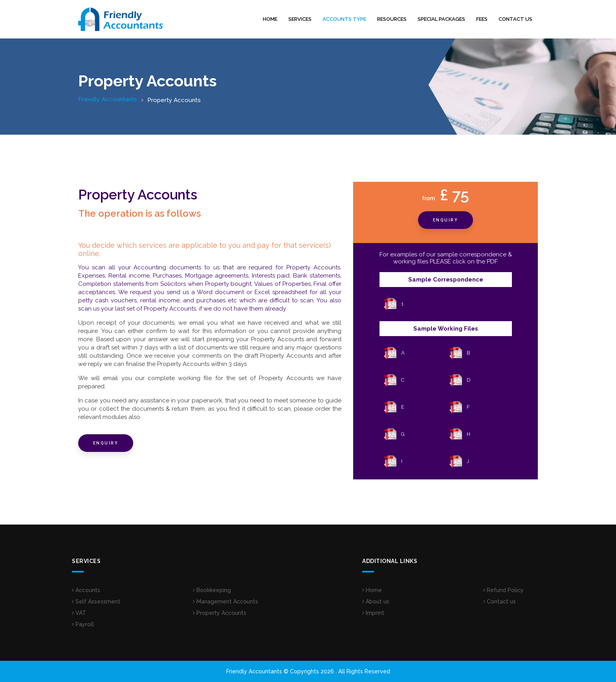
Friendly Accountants (108, 99)
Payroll (83, 624)
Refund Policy (503, 590)
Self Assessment (96, 602)
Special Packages (441, 19)
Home (270, 19)
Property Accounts (220, 613)
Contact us (515, 19)
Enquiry (106, 443)
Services (300, 19)
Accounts (86, 590)
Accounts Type (344, 19)
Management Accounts (225, 602)
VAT (79, 613)
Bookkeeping (212, 590)
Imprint (373, 613)
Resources (392, 19)
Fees (482, 19)
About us (376, 602)
